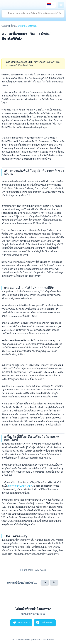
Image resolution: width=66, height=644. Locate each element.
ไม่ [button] (54, 583)
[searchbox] (33, 14)
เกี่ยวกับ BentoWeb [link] (27, 26)
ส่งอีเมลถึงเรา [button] (47, 623)
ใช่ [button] (45, 583)
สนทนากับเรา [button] (24, 623)
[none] (51, 5)
